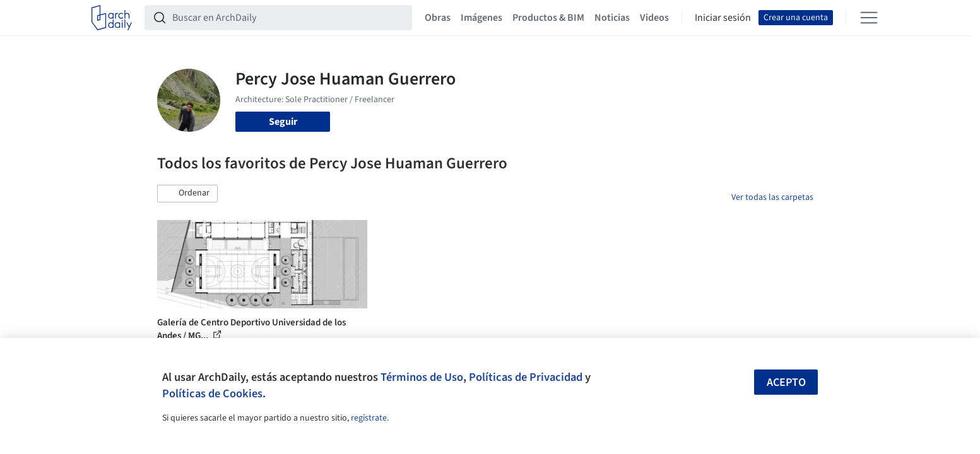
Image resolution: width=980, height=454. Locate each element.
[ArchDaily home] (112, 18)
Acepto (786, 382)
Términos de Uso (422, 377)
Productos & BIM (548, 18)
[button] (187, 194)
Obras (438, 18)
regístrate (369, 418)
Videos (654, 18)
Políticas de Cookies (212, 393)
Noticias (612, 18)
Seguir (283, 122)
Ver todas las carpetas (772, 197)
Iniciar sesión (723, 18)
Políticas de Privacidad (526, 377)
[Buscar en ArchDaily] (288, 18)
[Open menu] (869, 18)
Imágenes (481, 18)
